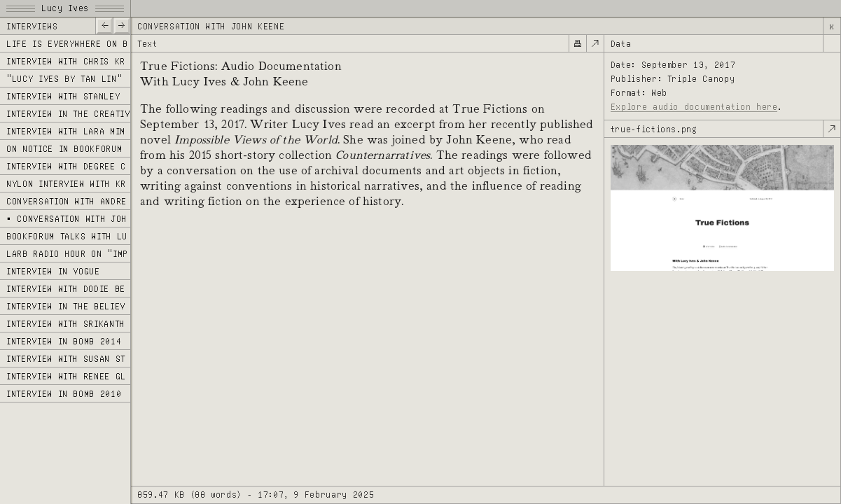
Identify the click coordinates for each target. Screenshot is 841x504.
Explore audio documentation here (694, 107)
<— (104, 25)
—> (121, 25)
